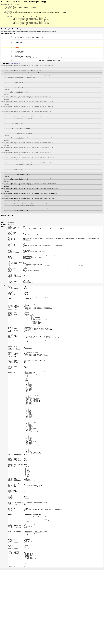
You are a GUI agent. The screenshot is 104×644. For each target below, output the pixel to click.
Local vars (6, 75)
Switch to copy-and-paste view (14, 69)
